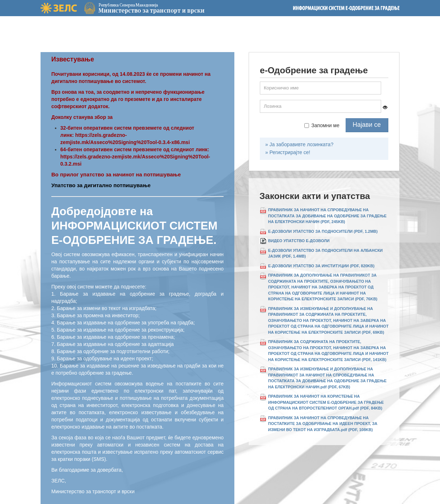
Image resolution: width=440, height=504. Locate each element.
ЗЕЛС (59, 8)
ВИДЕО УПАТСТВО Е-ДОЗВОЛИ (299, 241)
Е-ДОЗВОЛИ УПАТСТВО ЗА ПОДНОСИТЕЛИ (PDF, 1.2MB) (323, 231)
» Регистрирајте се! (288, 152)
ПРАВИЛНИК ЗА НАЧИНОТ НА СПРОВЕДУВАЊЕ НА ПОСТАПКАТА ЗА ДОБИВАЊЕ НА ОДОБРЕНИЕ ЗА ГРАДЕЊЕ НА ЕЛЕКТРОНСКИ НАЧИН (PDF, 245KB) (327, 216)
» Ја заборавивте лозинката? (299, 144)
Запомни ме (322, 125)
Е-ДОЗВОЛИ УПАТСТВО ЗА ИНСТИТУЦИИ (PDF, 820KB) (321, 266)
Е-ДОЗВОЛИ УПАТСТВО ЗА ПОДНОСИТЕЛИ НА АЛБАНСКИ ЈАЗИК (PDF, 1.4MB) (325, 253)
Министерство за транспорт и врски (127, 8)
